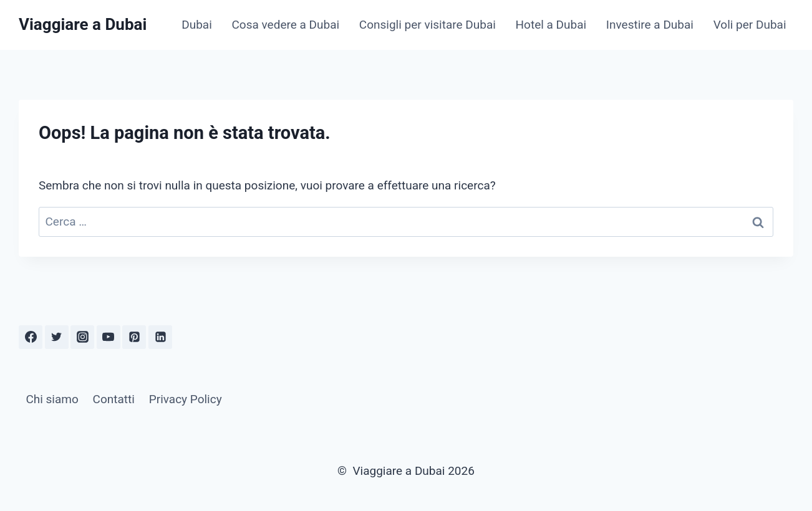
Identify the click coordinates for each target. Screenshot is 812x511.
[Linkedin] (160, 337)
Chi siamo (52, 399)
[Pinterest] (134, 337)
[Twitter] (57, 337)
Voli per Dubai (750, 25)
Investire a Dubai (650, 25)
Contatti (114, 399)
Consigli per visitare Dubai (428, 25)
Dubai (197, 25)
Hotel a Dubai (551, 25)
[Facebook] (31, 337)
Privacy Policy (186, 399)
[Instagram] (82, 337)
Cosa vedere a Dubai (285, 25)
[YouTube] (109, 337)
